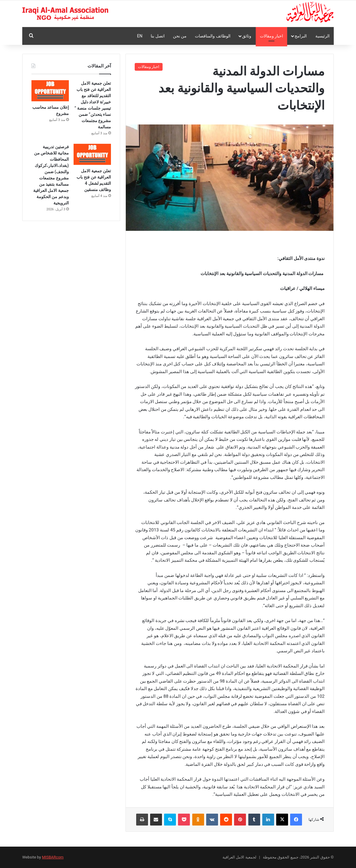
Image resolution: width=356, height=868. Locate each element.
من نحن (180, 36)
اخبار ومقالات (271, 36)
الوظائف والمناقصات (213, 36)
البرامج (301, 36)
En (140, 36)
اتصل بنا (158, 36)
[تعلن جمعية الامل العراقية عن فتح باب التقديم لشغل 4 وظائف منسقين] (92, 154)
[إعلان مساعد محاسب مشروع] (50, 91)
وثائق (247, 36)
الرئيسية (322, 36)
